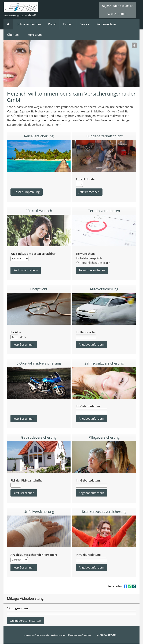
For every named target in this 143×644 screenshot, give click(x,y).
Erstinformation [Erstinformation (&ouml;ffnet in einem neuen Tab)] (59, 635)
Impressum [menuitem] (34, 35)
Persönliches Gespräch (95, 263)
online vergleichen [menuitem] (29, 24)
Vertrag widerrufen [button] (107, 635)
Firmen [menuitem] (68, 24)
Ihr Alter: (16, 332)
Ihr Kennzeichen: (87, 332)
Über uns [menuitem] (13, 35)
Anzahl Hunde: (85, 179)
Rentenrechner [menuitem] (107, 24)
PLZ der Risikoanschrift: (26, 481)
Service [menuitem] (85, 24)
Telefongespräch (91, 258)
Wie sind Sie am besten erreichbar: (33, 254)
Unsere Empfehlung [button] (27, 192)
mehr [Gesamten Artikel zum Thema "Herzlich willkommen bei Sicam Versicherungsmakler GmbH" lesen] (57, 125)
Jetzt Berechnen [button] (24, 419)
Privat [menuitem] (52, 24)
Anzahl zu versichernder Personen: (34, 555)
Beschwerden (75, 635)
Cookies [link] (87, 635)
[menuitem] (8, 24)
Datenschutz (43, 635)
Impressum (29, 635)
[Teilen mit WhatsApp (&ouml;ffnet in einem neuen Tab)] (130, 587)
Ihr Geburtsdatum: (88, 407)
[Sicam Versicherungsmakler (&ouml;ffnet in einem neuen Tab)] (134, 45)
